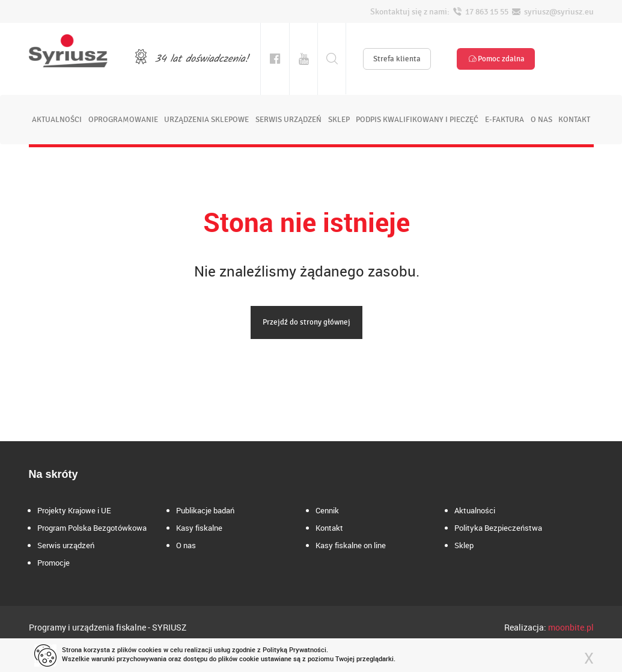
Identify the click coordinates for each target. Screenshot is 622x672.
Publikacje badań (205, 510)
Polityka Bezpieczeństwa (498, 528)
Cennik (327, 510)
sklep (339, 120)
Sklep (464, 545)
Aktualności (475, 510)
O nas (186, 545)
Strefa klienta (397, 59)
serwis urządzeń (288, 120)
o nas (541, 120)
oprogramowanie (123, 120)
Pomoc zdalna (496, 59)
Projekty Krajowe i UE (74, 510)
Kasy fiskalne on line (351, 545)
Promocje (53, 563)
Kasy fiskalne (199, 528)
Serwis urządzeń (66, 545)
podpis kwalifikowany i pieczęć (417, 120)
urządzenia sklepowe (206, 120)
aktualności (57, 120)
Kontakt (329, 528)
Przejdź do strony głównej (306, 322)
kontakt (574, 120)
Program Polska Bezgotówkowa (92, 528)
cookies (150, 649)
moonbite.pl (571, 627)
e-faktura (505, 120)
